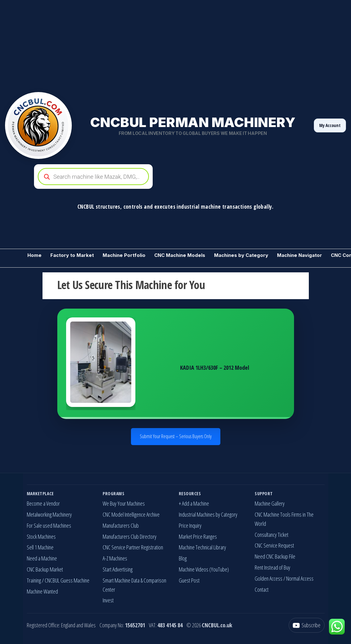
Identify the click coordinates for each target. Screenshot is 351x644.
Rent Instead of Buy (272, 567)
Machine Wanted (42, 591)
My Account (330, 125)
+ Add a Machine (194, 503)
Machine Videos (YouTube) (204, 569)
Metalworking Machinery (49, 514)
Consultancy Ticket (272, 535)
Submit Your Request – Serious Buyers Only (176, 436)
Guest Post (189, 580)
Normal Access (300, 578)
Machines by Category (241, 255)
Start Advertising (118, 569)
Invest (108, 600)
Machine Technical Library (202, 547)
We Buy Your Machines (124, 503)
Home (34, 255)
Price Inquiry (190, 525)
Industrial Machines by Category (208, 514)
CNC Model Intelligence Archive (131, 514)
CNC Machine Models (180, 255)
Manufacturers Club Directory (130, 537)
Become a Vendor (43, 503)
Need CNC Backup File (275, 556)
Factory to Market (72, 255)
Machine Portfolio (124, 255)
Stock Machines (41, 537)
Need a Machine (42, 558)
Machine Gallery (270, 503)
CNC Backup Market (45, 569)
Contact (262, 589)
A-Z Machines (115, 558)
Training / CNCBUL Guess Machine (58, 580)
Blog (183, 558)
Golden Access (269, 578)
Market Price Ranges (198, 537)
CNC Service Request (274, 545)
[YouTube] (307, 625)
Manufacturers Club (121, 525)
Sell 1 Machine (40, 547)
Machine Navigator (300, 255)
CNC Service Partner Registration (133, 547)
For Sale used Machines (49, 525)
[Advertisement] (175, 44)
